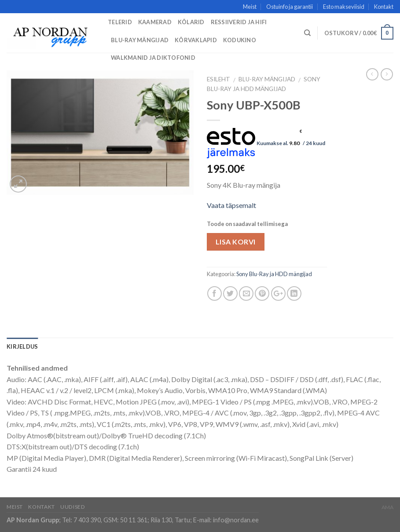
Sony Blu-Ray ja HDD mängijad (274, 274)
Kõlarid (191, 22)
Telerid (120, 22)
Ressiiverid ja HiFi (239, 22)
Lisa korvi (236, 242)
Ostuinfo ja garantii (290, 7)
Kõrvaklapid (196, 40)
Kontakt (384, 7)
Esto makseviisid (344, 7)
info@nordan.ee (236, 520)
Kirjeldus (22, 346)
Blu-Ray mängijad (140, 40)
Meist (250, 7)
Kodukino (240, 40)
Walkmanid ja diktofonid (153, 58)
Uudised (73, 507)
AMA (387, 507)
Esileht (218, 79)
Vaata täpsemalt (231, 205)
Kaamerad (155, 22)
